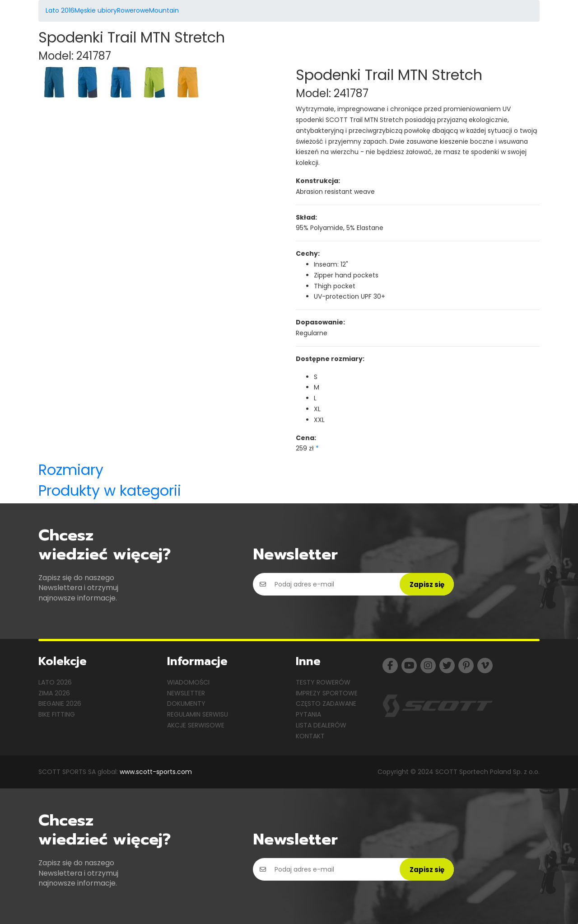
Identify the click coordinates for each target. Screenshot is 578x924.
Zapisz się (427, 584)
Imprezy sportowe (327, 693)
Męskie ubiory (96, 10)
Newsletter (186, 693)
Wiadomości (188, 682)
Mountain (164, 10)
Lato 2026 (55, 682)
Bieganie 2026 (60, 704)
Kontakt (310, 736)
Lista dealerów (321, 725)
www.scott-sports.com (156, 772)
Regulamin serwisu (198, 714)
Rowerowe (133, 10)
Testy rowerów (323, 682)
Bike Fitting (57, 714)
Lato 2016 (60, 10)
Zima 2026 (54, 693)
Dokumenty (186, 704)
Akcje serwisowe (196, 725)
